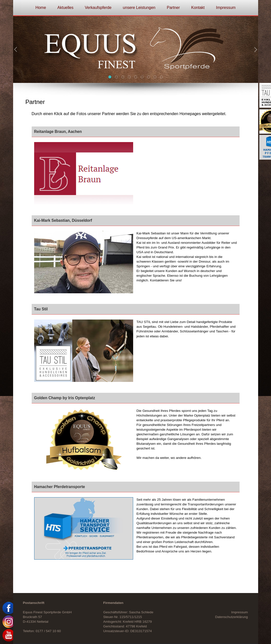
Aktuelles (65, 8)
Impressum (226, 8)
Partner (173, 8)
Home (41, 8)
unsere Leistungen (139, 8)
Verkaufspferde (98, 8)
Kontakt (198, 8)
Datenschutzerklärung (231, 617)
